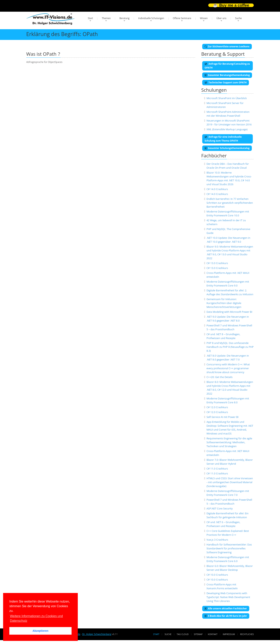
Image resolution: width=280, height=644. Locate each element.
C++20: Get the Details (220, 377)
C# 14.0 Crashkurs (217, 189)
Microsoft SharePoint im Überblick (227, 98)
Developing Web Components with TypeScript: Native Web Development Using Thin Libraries (228, 597)
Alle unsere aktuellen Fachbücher (226, 608)
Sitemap (198, 634)
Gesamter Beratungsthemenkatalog (227, 75)
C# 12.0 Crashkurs (217, 407)
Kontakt (213, 634)
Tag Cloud (183, 634)
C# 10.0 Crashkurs (217, 575)
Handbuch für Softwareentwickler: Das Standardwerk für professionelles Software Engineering (229, 548)
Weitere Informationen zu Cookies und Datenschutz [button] (36, 618)
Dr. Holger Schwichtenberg (97, 634)
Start (91, 18)
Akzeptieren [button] (40, 631)
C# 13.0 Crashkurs (217, 263)
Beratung (124, 18)
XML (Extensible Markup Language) (227, 129)
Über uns (221, 18)
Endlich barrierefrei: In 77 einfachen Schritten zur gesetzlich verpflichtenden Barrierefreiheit (230, 203)
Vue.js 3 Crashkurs (217, 540)
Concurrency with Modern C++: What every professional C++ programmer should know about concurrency (228, 368)
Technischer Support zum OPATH (226, 82)
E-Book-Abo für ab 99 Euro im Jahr (226, 616)
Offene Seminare (182, 18)
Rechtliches (247, 634)
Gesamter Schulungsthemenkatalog (227, 148)
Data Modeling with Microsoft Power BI (229, 312)
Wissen (204, 18)
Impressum (229, 634)
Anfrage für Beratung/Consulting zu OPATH (227, 66)
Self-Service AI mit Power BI (223, 417)
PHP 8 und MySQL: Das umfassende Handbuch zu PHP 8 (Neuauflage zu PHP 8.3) (230, 347)
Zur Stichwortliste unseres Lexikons (227, 46)
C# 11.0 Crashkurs (217, 469)
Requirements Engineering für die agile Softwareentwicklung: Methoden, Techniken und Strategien (229, 442)
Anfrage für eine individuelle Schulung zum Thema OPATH (223, 139)
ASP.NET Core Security (220, 508)
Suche (238, 18)
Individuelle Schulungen (151, 18)
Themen (106, 18)
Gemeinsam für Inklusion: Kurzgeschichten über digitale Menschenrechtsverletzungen (224, 303)
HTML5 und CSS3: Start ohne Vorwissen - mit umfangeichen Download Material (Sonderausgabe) (230, 482)
